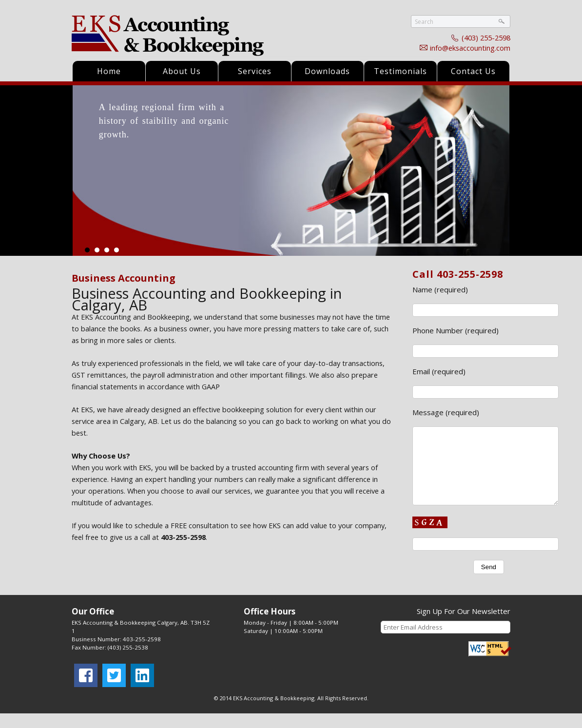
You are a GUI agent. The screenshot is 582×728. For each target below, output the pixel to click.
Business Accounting (124, 278)
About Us (182, 71)
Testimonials (400, 71)
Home (109, 71)
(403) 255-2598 (486, 38)
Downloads (327, 71)
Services (255, 71)
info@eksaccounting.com (470, 48)
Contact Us (473, 71)
